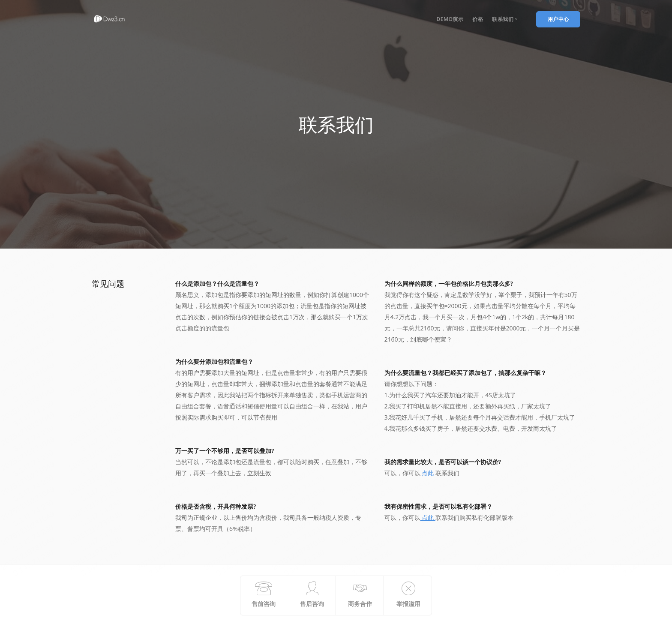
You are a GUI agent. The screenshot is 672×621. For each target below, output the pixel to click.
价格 (478, 19)
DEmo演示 (450, 19)
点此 (428, 473)
